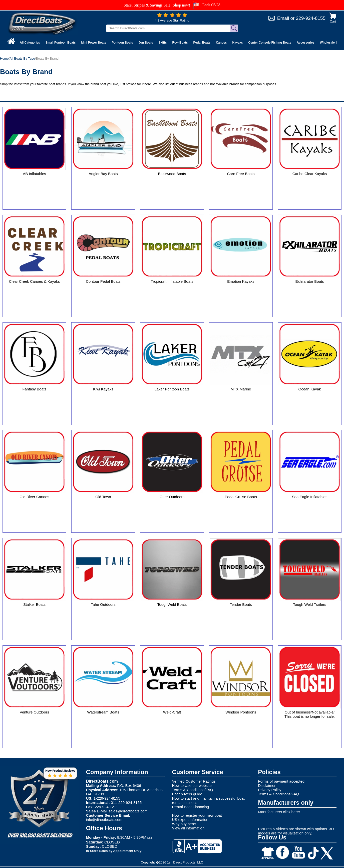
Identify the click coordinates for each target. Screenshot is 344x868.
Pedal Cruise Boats (241, 497)
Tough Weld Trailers (309, 604)
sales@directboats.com (128, 811)
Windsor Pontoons (241, 712)
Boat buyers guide (187, 794)
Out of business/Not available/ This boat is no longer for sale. (310, 714)
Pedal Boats (202, 43)
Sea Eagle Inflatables (310, 497)
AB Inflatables (34, 174)
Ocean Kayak (309, 389)
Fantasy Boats (35, 389)
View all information (188, 828)
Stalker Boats (34, 604)
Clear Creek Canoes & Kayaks (34, 281)
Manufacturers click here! (279, 812)
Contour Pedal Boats (103, 281)
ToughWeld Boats (172, 604)
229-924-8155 (311, 18)
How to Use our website (192, 785)
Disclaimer (267, 785)
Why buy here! (184, 824)
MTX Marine (241, 389)
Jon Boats (146, 43)
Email (283, 18)
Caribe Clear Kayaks (310, 174)
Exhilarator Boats (309, 281)
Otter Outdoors (172, 497)
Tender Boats (241, 604)
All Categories (30, 43)
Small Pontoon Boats (61, 43)
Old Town (103, 497)
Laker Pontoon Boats (172, 389)
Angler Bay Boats (103, 174)
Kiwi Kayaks (103, 389)
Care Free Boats (241, 174)
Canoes (221, 43)
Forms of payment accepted (281, 781)
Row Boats (180, 43)
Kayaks (238, 43)
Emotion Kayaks (241, 281)
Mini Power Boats (94, 43)
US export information (190, 820)
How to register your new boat (197, 815)
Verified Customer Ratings (194, 781)
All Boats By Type (22, 58)
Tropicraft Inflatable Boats (172, 281)
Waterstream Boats (103, 712)
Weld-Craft (172, 712)
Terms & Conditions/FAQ (193, 790)
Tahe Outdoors (103, 604)
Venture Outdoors (35, 712)
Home (4, 58)
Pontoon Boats (122, 43)
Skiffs (163, 43)
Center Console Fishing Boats (270, 43)
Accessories (306, 43)
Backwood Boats (172, 174)
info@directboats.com (104, 820)
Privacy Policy (270, 790)
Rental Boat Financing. (191, 807)
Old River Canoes (34, 497)
